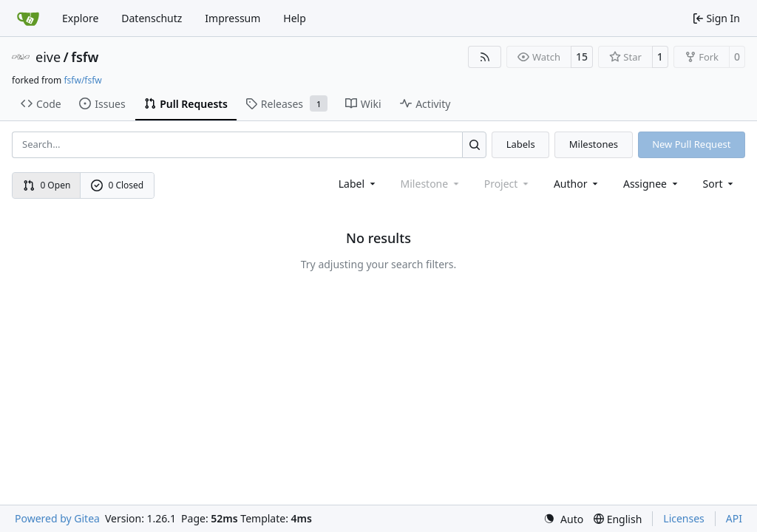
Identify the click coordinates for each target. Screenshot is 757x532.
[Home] (28, 18)
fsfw (85, 57)
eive (48, 57)
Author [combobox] (577, 184)
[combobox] (358, 184)
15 (582, 57)
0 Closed (118, 185)
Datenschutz (152, 18)
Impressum (232, 18)
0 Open (47, 185)
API (734, 518)
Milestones (594, 144)
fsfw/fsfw (82, 80)
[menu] (720, 184)
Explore (80, 18)
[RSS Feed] (485, 57)
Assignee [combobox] (652, 184)
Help (295, 18)
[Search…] (474, 144)
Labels (521, 144)
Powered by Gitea (57, 518)
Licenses (684, 518)
